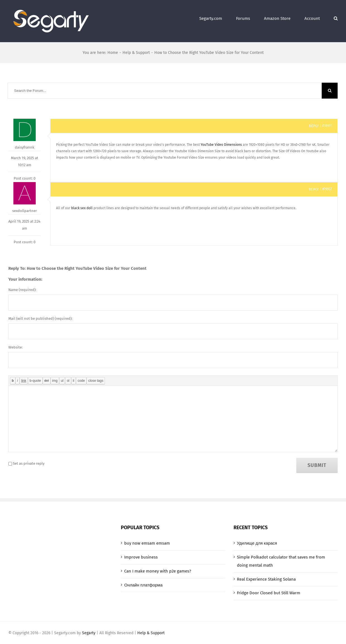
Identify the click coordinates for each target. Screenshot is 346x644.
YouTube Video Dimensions (221, 145)
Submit (317, 465)
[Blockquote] (35, 381)
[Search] (336, 18)
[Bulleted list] (62, 381)
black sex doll (82, 208)
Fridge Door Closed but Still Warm (269, 593)
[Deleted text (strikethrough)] (47, 381)
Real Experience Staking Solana (266, 579)
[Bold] (13, 381)
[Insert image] (55, 381)
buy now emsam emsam (147, 543)
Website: (15, 347)
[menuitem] (218, 18)
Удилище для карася (257, 543)
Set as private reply (29, 463)
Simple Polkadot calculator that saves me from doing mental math (281, 561)
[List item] (74, 381)
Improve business (141, 557)
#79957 (327, 189)
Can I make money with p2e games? (158, 571)
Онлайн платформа (143, 585)
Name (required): (22, 290)
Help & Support (151, 633)
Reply (314, 126)
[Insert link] (24, 381)
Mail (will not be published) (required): (40, 319)
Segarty (89, 633)
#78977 (327, 126)
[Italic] (17, 381)
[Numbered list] (68, 381)
